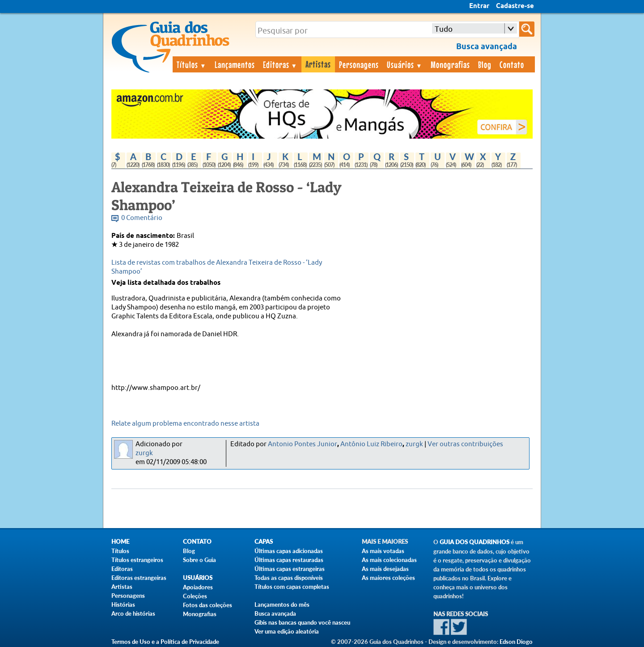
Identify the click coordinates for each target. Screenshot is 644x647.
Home (120, 542)
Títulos (192, 64)
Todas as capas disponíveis (289, 578)
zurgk (144, 453)
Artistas (318, 64)
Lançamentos (235, 64)
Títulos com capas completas (292, 587)
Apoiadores (198, 587)
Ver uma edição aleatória (287, 631)
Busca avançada (275, 613)
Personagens (359, 64)
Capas (264, 542)
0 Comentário (142, 218)
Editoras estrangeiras (139, 578)
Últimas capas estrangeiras (290, 569)
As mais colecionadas (389, 560)
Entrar (479, 6)
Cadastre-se (515, 6)
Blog (485, 64)
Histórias (123, 605)
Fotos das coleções (208, 605)
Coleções (195, 596)
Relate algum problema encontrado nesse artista (185, 424)
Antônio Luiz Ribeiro (371, 444)
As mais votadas (383, 551)
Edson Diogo (516, 642)
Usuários (405, 64)
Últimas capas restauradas (289, 560)
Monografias (450, 64)
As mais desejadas (385, 569)
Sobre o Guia (199, 560)
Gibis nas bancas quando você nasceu (302, 622)
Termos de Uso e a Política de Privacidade (165, 642)
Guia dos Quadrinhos (475, 542)
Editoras (280, 64)
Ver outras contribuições (465, 444)
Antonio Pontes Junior (303, 444)
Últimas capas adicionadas (289, 551)
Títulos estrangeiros (137, 560)
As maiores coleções (388, 578)
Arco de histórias (133, 613)
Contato (512, 64)
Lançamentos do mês (282, 605)
